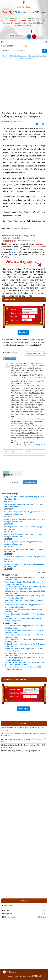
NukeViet (18, 976)
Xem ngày (23, 709)
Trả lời (21, 377)
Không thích (39, 377)
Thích (29, 377)
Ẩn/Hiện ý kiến (10, 359)
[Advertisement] (24, 86)
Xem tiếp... (42, 572)
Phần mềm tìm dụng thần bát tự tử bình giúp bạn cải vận (21, 751)
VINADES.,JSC (37, 976)
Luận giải (23, 332)
